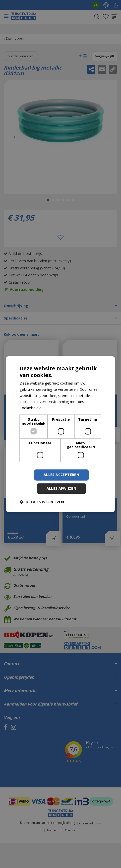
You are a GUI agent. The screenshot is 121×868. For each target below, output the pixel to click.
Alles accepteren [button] (61, 475)
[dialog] (60, 434)
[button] (42, 502)
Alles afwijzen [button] (61, 488)
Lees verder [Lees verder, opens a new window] (54, 408)
